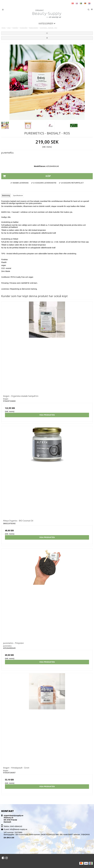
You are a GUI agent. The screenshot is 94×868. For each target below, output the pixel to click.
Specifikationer (18, 196)
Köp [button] (26, 176)
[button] (47, 33)
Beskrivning (6, 196)
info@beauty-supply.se (18, 829)
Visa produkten (47, 415)
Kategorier (47, 24)
